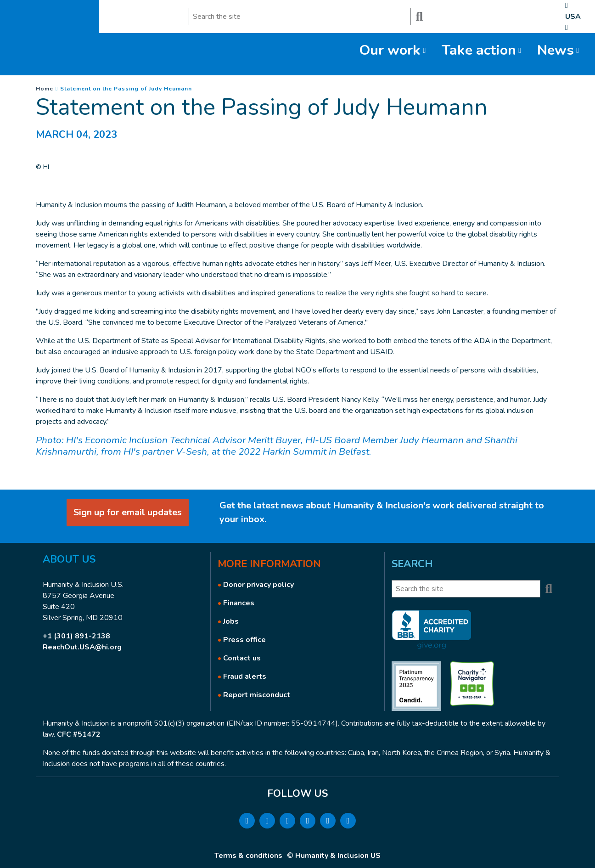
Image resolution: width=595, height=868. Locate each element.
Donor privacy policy (258, 585)
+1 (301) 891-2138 (76, 636)
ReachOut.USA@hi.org (82, 647)
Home (45, 89)
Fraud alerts (245, 676)
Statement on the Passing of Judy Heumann (126, 89)
